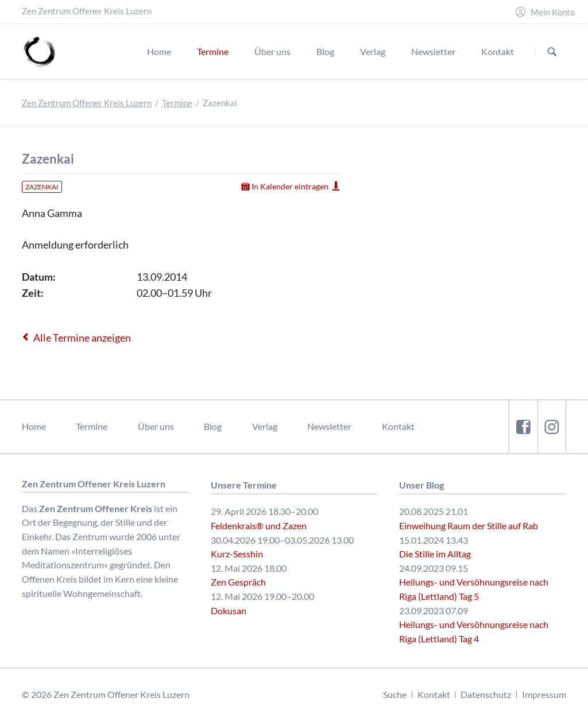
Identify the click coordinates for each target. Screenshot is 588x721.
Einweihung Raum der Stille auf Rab (469, 526)
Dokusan (229, 610)
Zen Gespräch (238, 582)
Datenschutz (486, 694)
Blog (213, 426)
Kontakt (398, 426)
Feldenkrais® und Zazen (259, 526)
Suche (395, 694)
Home (34, 426)
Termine (177, 103)
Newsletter (329, 426)
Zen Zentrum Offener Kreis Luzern (87, 103)
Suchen (552, 52)
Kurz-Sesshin (237, 554)
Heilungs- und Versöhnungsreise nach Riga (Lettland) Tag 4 (474, 631)
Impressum (544, 694)
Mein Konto (553, 12)
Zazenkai (42, 187)
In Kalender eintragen (290, 186)
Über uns (156, 426)
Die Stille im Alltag (435, 554)
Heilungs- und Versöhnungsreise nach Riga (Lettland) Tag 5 (474, 589)
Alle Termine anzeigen (82, 338)
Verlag (265, 426)
